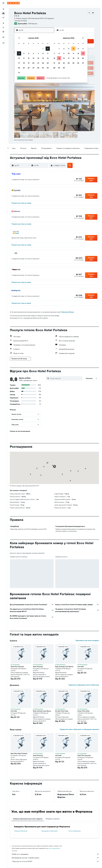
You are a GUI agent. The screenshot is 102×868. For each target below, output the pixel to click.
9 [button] (48, 53)
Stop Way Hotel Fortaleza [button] (19, 753)
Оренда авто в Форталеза (49, 831)
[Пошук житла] (3, 13)
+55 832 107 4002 (21, 21)
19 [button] (29, 63)
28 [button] (38, 68)
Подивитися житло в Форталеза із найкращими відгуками (79, 729)
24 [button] (19, 68)
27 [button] (33, 68)
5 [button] (29, 53)
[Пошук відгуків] (66, 378)
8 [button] (43, 53)
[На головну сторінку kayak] (13, 3)
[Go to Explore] (3, 23)
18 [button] (24, 63)
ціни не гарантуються (54, 848)
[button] (3, 3)
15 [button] (43, 58)
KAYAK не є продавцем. (55, 854)
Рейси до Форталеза (21, 831)
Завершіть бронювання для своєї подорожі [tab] (28, 819)
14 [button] (38, 58)
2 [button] (48, 49)
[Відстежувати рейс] (3, 27)
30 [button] (48, 68)
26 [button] (29, 68)
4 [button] (24, 53)
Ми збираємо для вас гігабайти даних (55, 858)
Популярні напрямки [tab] (52, 819)
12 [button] (29, 58)
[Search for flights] (3, 9)
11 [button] (24, 58)
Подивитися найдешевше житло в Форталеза (84, 685)
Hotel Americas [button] (38, 667)
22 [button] (43, 63)
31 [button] (19, 73)
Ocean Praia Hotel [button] (83, 711)
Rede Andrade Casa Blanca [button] (64, 667)
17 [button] (19, 63)
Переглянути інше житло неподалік (87, 640)
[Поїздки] (3, 37)
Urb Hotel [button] (81, 667)
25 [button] (24, 68)
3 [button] (19, 53)
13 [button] (33, 58)
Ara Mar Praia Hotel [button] (62, 711)
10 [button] (19, 58)
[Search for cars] (3, 18)
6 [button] (33, 53)
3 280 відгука (32, 24)
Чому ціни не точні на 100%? (55, 861)
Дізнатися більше (68, 312)
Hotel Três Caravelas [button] (17, 667)
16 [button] (48, 58)
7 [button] (38, 53)
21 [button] (38, 63)
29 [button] (43, 68)
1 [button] (43, 49)
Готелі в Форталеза (74, 831)
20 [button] (33, 63)
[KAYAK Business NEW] (3, 32)
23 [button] (48, 63)
